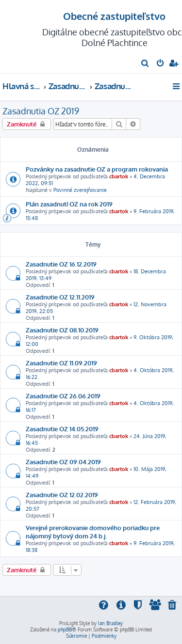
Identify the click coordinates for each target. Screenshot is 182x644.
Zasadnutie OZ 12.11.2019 (60, 297)
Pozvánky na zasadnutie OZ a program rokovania (97, 169)
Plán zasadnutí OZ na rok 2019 (69, 204)
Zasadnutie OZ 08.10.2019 (62, 330)
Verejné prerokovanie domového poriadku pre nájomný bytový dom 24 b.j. (93, 532)
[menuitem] (145, 64)
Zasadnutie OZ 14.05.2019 (62, 429)
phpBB (65, 629)
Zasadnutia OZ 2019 (41, 111)
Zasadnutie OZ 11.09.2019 (61, 363)
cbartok (119, 176)
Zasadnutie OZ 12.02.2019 (62, 495)
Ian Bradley (110, 623)
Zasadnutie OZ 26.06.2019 (63, 396)
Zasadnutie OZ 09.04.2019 (63, 462)
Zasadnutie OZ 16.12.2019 (61, 264)
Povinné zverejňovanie (80, 190)
